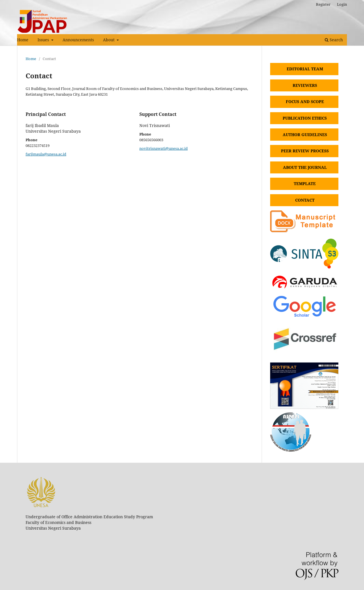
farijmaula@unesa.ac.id (46, 154)
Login (342, 4)
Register (323, 4)
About (109, 40)
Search (334, 40)
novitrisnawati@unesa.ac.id (164, 148)
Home (23, 40)
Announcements (78, 40)
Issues (44, 40)
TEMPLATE (305, 184)
